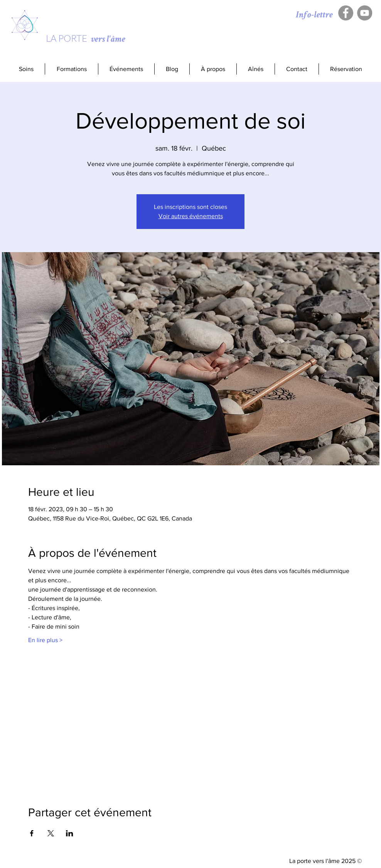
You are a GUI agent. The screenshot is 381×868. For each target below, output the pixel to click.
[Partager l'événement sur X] (51, 833)
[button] (71, 69)
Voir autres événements (191, 216)
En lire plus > (45, 640)
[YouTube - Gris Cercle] (365, 13)
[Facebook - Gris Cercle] (346, 13)
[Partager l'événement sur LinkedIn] (70, 833)
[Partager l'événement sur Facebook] (32, 833)
